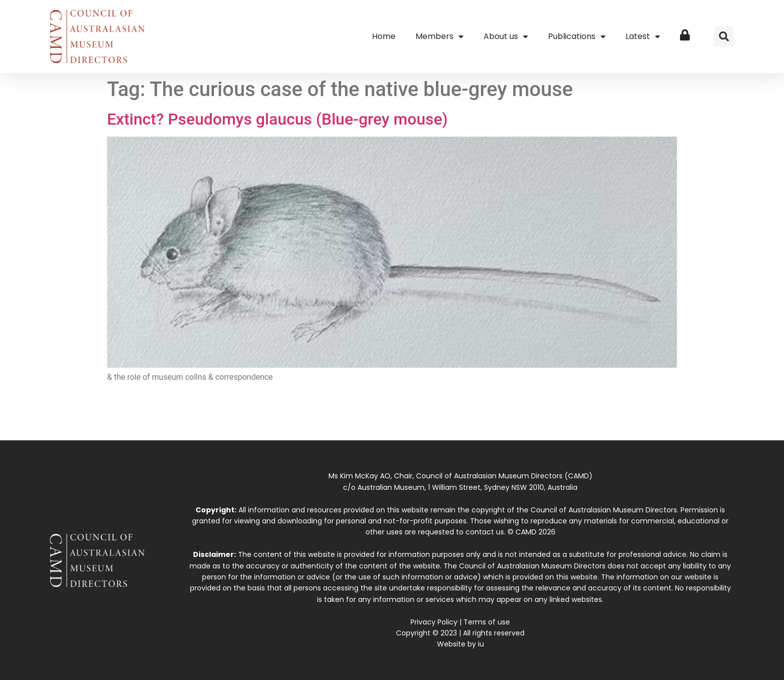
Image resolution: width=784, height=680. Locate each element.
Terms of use (487, 622)
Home (384, 36)
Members (439, 37)
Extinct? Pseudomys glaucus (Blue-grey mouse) (277, 119)
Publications (577, 37)
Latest (643, 37)
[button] (724, 37)
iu (481, 644)
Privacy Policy (434, 622)
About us (506, 37)
